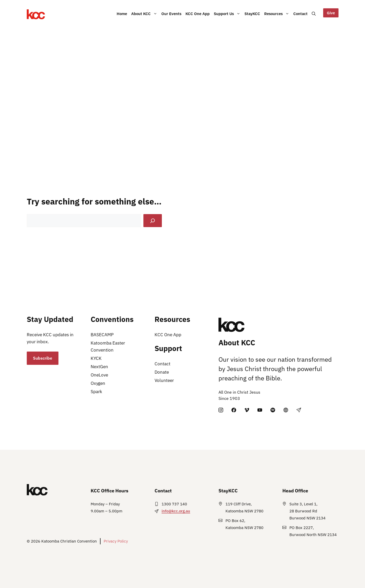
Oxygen (98, 383)
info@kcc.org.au (176, 511)
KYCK (96, 358)
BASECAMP (102, 335)
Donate (162, 372)
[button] (314, 14)
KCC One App (198, 18)
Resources (278, 17)
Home (122, 14)
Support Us (228, 17)
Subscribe (43, 358)
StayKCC (252, 18)
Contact (300, 18)
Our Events (171, 18)
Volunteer (164, 380)
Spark (96, 392)
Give (331, 13)
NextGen (99, 367)
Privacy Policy (116, 541)
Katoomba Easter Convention (108, 346)
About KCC (145, 17)
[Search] (153, 221)
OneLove (99, 375)
